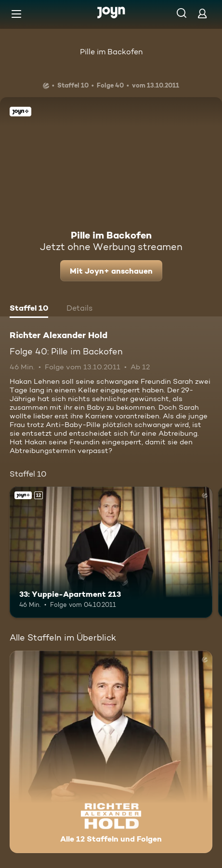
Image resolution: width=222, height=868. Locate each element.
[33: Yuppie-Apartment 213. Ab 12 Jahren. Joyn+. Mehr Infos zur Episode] (111, 553)
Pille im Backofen (111, 52)
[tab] (29, 309)
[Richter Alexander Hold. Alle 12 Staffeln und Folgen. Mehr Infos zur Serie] (111, 752)
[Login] (202, 13)
